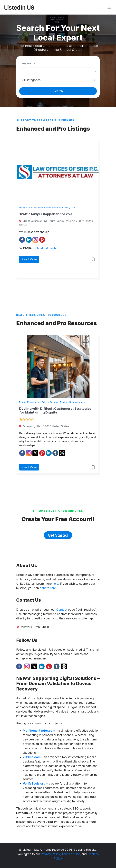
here (55, 584)
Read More (29, 259)
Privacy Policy (50, 854)
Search (58, 91)
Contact (62, 610)
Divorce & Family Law (64, 208)
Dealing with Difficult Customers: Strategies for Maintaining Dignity (55, 411)
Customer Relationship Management (68, 402)
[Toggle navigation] (109, 7)
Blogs (22, 402)
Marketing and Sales (37, 402)
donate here (48, 588)
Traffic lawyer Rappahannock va (46, 214)
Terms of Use (71, 854)
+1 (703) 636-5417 (45, 248)
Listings (23, 208)
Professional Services (40, 208)
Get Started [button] (58, 535)
